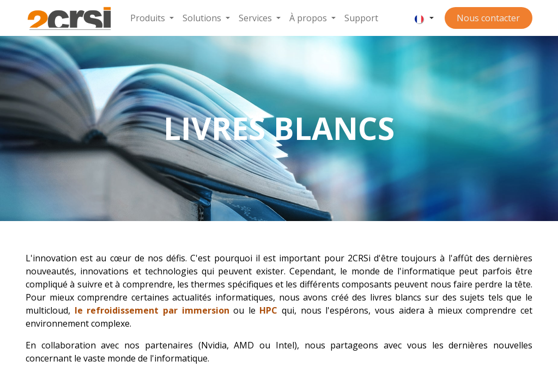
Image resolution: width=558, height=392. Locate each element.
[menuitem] (152, 18)
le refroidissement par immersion (152, 310)
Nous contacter (488, 18)
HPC (268, 310)
